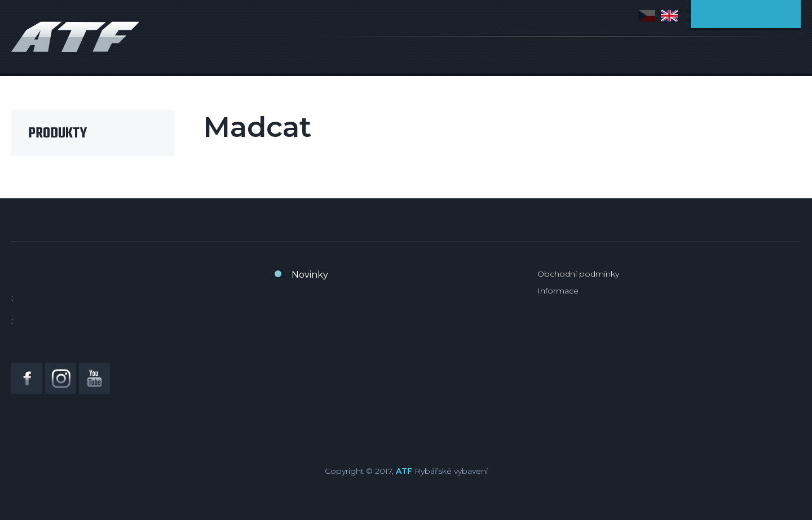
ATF (404, 471)
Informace (558, 291)
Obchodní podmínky (578, 274)
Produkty (58, 134)
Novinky (310, 275)
